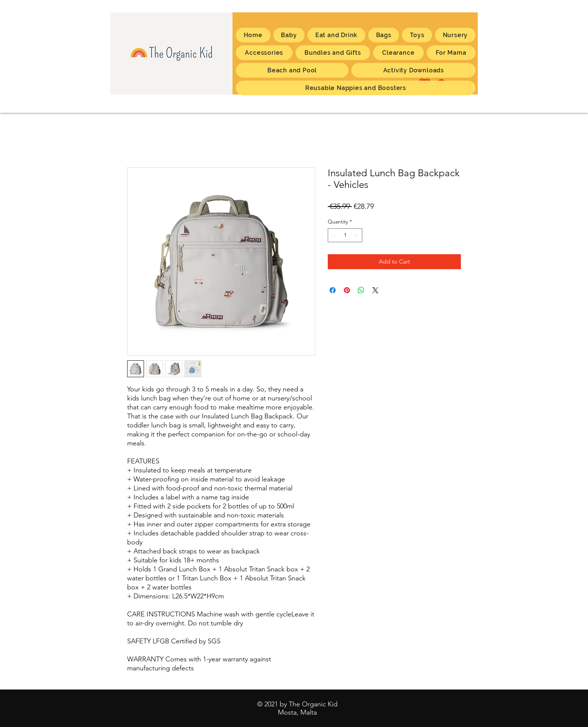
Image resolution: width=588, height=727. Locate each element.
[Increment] (356, 235)
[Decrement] (334, 235)
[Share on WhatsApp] (361, 290)
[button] (451, 53)
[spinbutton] (345, 235)
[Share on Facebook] (333, 290)
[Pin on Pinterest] (347, 290)
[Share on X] (375, 290)
